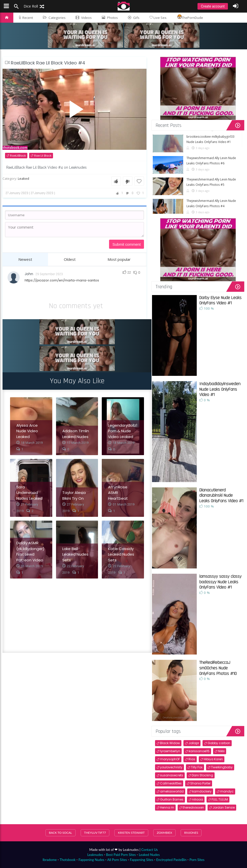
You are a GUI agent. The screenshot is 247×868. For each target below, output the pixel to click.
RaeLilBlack (18, 156)
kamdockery (202, 791)
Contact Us (150, 850)
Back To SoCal (61, 833)
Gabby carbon (219, 743)
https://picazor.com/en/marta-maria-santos (62, 280)
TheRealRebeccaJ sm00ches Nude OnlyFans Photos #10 (218, 668)
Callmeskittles (171, 783)
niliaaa (197, 799)
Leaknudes (95, 855)
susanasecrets (172, 775)
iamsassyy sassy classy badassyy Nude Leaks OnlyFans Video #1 (220, 582)
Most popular (119, 259)
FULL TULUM (220, 799)
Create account (213, 6)
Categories (54, 18)
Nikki (221, 751)
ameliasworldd (172, 791)
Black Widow (170, 743)
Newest (25, 259)
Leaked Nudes (149, 855)
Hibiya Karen (213, 759)
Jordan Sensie (224, 807)
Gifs (134, 18)
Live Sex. (158, 18)
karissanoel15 (199, 751)
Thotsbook (67, 860)
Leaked (23, 178)
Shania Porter (200, 783)
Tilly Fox (197, 767)
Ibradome (50, 860)
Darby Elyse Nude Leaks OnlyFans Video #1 (220, 300)
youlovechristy (171, 767)
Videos (84, 18)
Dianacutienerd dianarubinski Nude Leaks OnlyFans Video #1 (221, 495)
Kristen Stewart (131, 833)
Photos (110, 18)
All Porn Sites (117, 860)
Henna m (167, 807)
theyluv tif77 (95, 833)
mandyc (227, 791)
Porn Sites (197, 860)
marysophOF (170, 759)
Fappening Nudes (91, 860)
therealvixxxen (193, 807)
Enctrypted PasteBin (171, 860)
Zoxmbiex (164, 833)
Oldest (70, 259)
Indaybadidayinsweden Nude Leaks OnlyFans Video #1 (220, 389)
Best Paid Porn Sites (121, 855)
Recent (26, 18)
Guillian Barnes (172, 799)
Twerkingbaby (222, 767)
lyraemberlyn (170, 751)
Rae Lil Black (43, 156)
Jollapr (194, 743)
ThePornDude (190, 17)
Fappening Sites (142, 860)
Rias (192, 759)
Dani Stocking (202, 775)
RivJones (191, 833)
